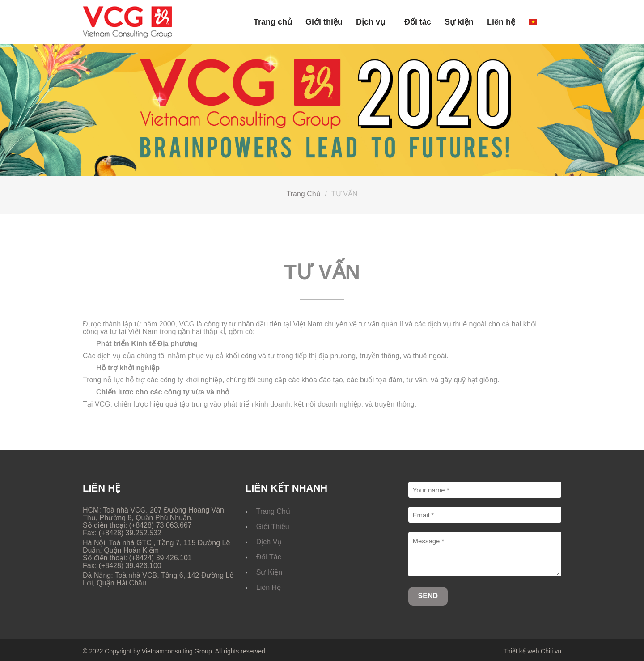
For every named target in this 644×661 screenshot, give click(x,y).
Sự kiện (459, 22)
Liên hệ (501, 22)
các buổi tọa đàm (375, 380)
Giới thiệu (324, 22)
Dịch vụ (371, 22)
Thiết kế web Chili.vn (532, 651)
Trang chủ (273, 22)
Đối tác (418, 22)
